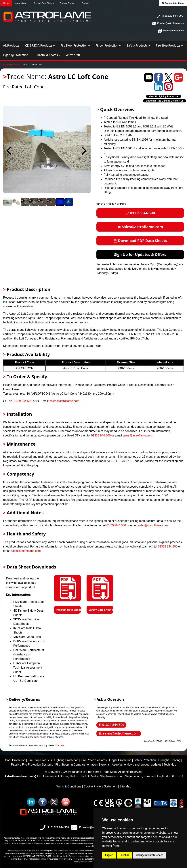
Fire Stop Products (169, 45)
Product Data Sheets (44, 3)
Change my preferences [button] (149, 855)
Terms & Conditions (69, 786)
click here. (60, 745)
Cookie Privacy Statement (100, 786)
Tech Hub (170, 765)
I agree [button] (109, 855)
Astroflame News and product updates (137, 765)
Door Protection (15, 760)
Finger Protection (108, 45)
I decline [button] (124, 855)
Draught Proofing (169, 760)
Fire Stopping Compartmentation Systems (82, 765)
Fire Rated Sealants (94, 760)
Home (6, 3)
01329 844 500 (22, 401)
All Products (11, 45)
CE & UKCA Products (40, 45)
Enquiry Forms (68, 3)
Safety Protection (145, 760)
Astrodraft (74, 55)
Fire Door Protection (75, 45)
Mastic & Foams (48, 55)
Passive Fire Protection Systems (32, 765)
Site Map (125, 786)
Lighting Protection (17, 55)
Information (21, 3)
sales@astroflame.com (64, 401)
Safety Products (138, 45)
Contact (85, 3)
